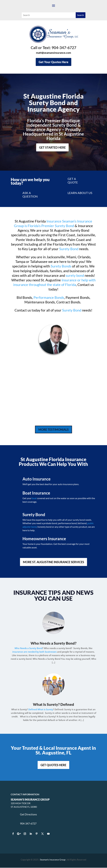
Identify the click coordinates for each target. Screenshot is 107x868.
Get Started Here (52, 147)
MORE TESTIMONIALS (53, 429)
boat (34, 498)
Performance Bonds (49, 297)
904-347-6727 (28, 823)
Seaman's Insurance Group (53, 860)
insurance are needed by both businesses (34, 652)
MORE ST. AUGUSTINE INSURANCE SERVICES (53, 562)
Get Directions (28, 814)
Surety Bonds (61, 266)
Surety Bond (69, 249)
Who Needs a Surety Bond (53, 643)
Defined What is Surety (41, 709)
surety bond (75, 275)
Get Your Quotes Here (53, 62)
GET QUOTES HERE (53, 765)
